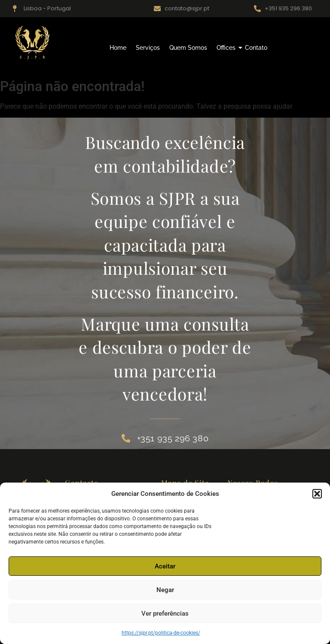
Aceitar (165, 566)
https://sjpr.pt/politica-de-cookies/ (161, 633)
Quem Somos (188, 48)
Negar (165, 590)
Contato (256, 48)
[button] (317, 494)
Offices (227, 48)
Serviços (148, 48)
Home (118, 48)
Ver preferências (165, 614)
